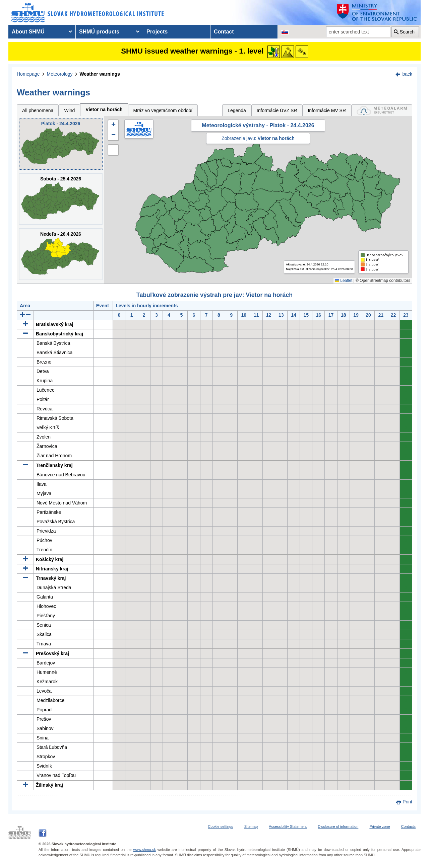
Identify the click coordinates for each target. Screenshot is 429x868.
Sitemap (251, 826)
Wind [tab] (69, 110)
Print (407, 802)
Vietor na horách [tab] (104, 109)
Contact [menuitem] (224, 32)
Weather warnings (100, 74)
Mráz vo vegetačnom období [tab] (163, 110)
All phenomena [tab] (38, 110)
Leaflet (344, 281)
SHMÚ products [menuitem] (99, 32)
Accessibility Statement (288, 826)
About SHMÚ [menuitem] (28, 32)
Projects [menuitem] (157, 32)
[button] (113, 125)
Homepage (28, 74)
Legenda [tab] (237, 110)
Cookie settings (220, 826)
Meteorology (60, 74)
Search (407, 32)
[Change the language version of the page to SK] (285, 32)
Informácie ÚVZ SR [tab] (277, 110)
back (407, 74)
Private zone (380, 826)
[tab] (382, 110)
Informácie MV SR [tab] (327, 110)
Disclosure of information (338, 826)
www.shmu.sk (144, 850)
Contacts (408, 826)
